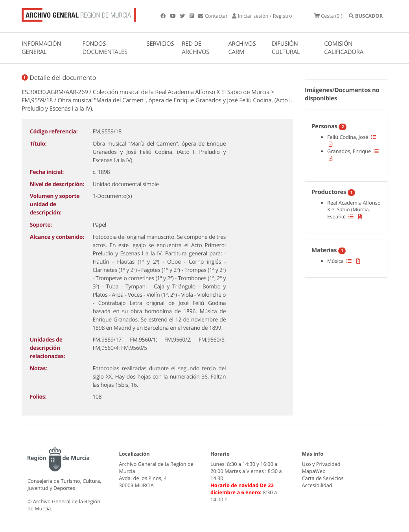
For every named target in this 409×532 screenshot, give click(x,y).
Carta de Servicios (323, 478)
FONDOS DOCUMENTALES (105, 48)
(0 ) (328, 16)
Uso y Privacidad (321, 464)
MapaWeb (314, 471)
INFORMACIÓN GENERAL (41, 48)
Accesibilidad (317, 485)
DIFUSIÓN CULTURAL (286, 48)
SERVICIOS (160, 44)
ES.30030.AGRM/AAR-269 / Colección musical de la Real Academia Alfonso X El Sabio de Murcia (146, 92)
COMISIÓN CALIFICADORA (344, 48)
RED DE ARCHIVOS (195, 48)
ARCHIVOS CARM (242, 48)
